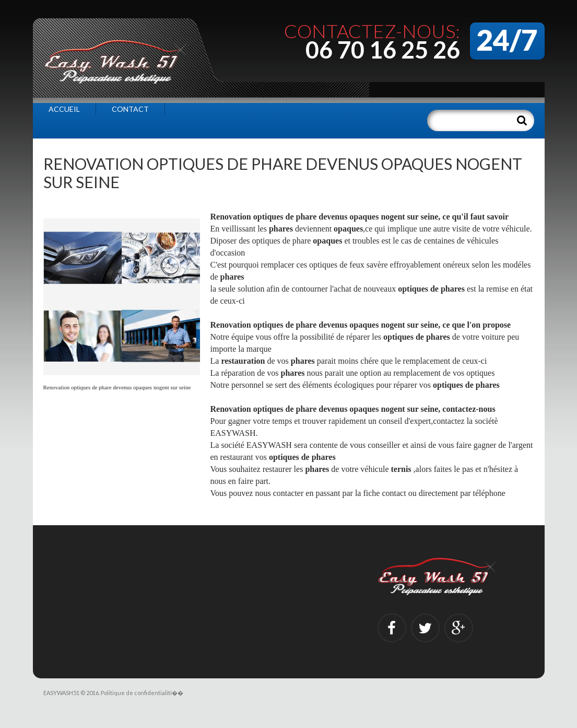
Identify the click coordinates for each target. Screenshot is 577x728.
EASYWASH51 (61, 693)
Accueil (64, 109)
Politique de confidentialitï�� (142, 693)
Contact (130, 109)
